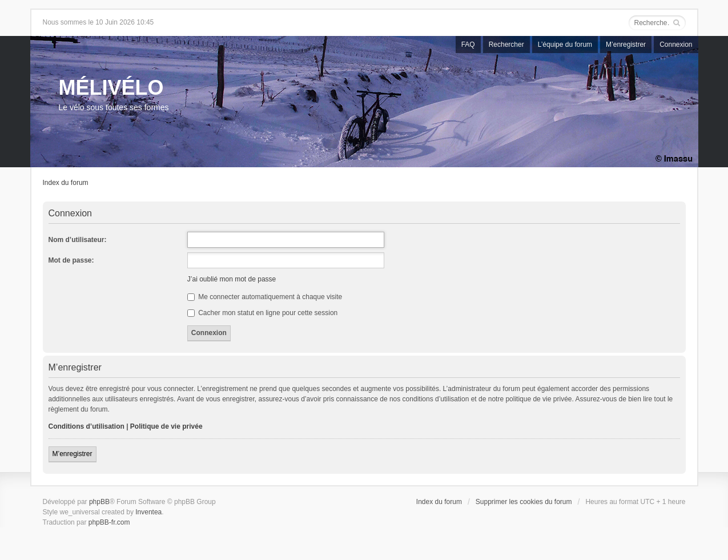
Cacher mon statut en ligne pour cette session (262, 313)
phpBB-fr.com (109, 522)
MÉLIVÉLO (111, 88)
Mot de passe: (71, 260)
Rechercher (506, 45)
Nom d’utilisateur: (78, 240)
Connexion (676, 45)
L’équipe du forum (565, 45)
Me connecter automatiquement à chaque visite (265, 297)
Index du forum (66, 183)
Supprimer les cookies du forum (524, 502)
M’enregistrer (626, 45)
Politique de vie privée (166, 426)
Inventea (148, 512)
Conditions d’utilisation (87, 426)
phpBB (99, 502)
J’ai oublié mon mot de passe (232, 279)
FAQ (468, 45)
